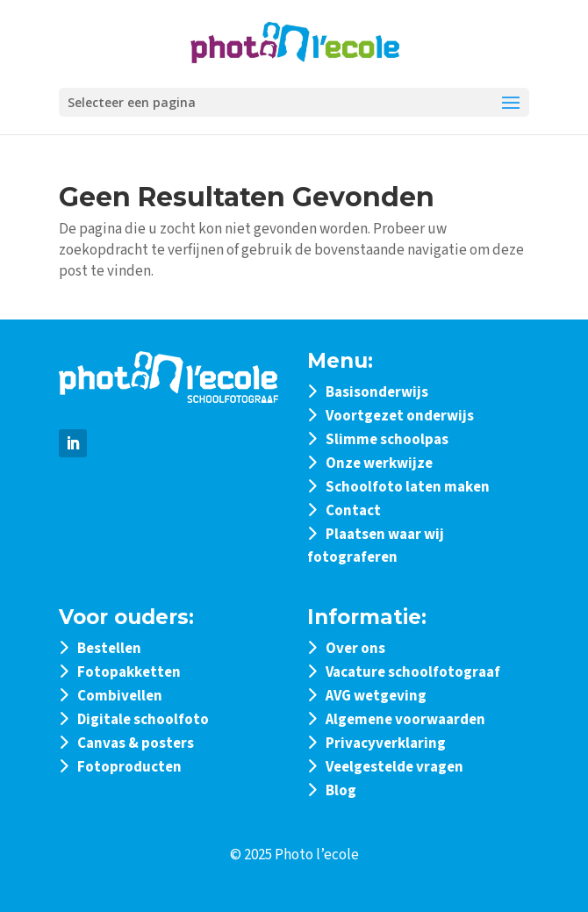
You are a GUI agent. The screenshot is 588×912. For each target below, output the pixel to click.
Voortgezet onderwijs (400, 416)
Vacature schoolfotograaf (413, 672)
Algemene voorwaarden (405, 720)
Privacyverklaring (386, 743)
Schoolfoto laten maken (408, 487)
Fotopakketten (129, 672)
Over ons (355, 649)
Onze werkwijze (379, 463)
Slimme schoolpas (387, 440)
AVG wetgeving (376, 696)
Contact (353, 511)
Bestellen (109, 649)
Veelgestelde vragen (394, 767)
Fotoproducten (129, 767)
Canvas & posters (136, 743)
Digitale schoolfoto (143, 720)
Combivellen (120, 696)
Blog (341, 791)
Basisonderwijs (377, 392)
